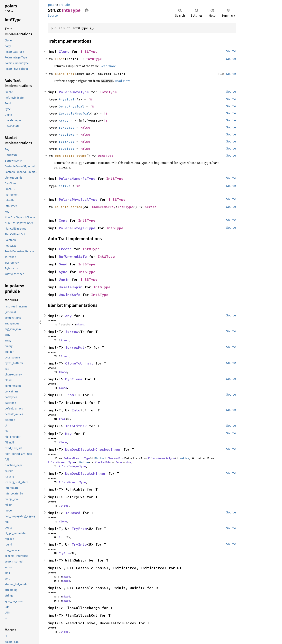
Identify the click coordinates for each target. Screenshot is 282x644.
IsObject (67, 149)
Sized (80, 324)
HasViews (67, 134)
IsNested (67, 127)
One (129, 462)
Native (65, 186)
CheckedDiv (115, 458)
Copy (63, 220)
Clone (64, 52)
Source (53, 16)
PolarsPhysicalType (78, 199)
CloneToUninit (79, 363)
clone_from (65, 74)
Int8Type (89, 52)
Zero (118, 462)
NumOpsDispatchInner (86, 473)
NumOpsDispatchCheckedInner (93, 449)
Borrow (72, 332)
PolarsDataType (74, 92)
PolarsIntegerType (77, 228)
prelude (64, 5)
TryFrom (79, 529)
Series (151, 207)
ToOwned (73, 513)
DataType (106, 156)
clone (60, 59)
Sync (63, 272)
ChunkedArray (104, 207)
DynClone (74, 379)
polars (52, 5)
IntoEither (76, 426)
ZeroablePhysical (74, 113)
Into (76, 410)
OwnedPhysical (71, 106)
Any (68, 316)
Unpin (64, 279)
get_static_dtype (70, 156)
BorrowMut (75, 347)
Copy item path (87, 10)
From (70, 395)
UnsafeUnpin (71, 287)
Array (64, 120)
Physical (67, 99)
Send (63, 264)
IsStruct (67, 142)
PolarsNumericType (77, 179)
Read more (108, 66)
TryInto (79, 544)
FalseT (86, 127)
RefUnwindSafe (73, 257)
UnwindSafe (70, 295)
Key (68, 434)
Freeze (65, 249)
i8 (90, 99)
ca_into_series (69, 207)
